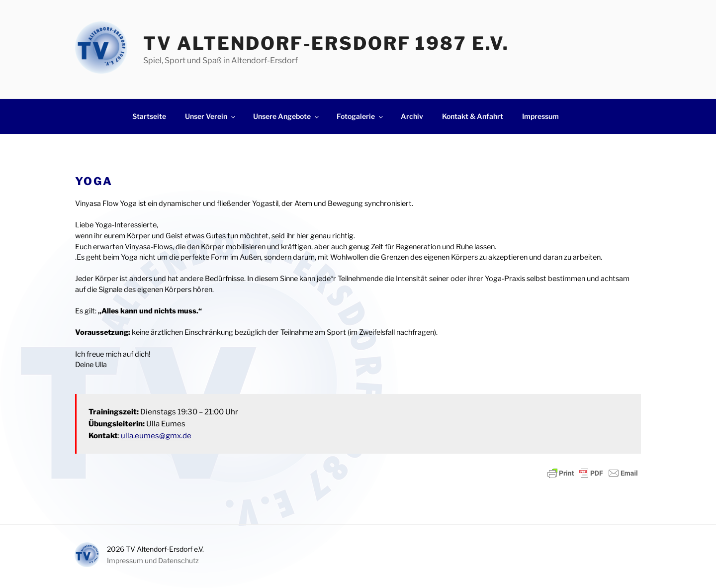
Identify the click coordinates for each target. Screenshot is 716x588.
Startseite (149, 116)
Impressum (540, 116)
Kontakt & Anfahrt (473, 116)
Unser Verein (211, 116)
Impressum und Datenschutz (153, 560)
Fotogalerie (360, 116)
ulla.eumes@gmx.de (156, 436)
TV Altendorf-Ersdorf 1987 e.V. (326, 43)
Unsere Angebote (287, 116)
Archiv (412, 116)
